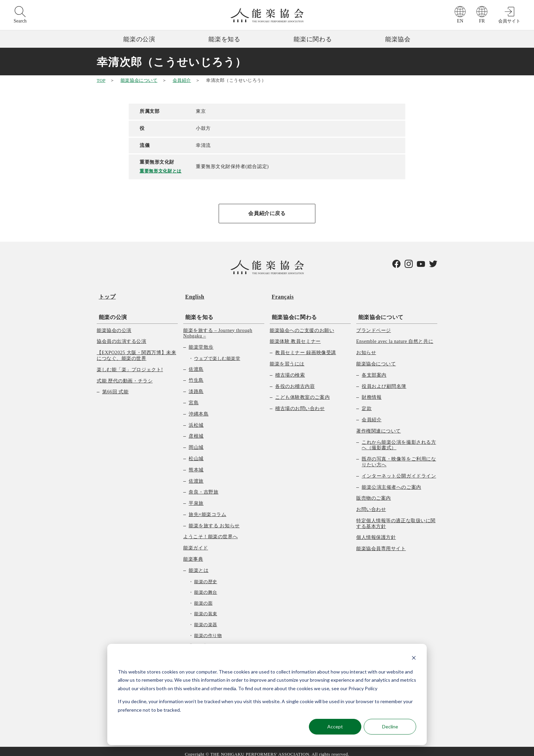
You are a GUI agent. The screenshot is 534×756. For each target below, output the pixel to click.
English (193, 295)
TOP (101, 80)
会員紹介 (182, 80)
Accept (335, 727)
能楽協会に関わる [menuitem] (292, 311)
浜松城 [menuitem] (196, 419)
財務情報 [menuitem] (372, 392)
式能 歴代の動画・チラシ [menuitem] (125, 375)
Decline (390, 727)
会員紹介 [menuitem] (372, 414)
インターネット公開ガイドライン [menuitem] (399, 470)
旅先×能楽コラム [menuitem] (207, 509)
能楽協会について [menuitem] (379, 311)
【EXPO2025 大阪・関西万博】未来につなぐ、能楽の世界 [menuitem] (136, 350)
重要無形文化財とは (162, 171)
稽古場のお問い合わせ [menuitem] (300, 403)
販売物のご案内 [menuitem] (374, 493)
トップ (105, 295)
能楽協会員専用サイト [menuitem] (381, 543)
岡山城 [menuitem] (196, 442)
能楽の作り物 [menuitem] (208, 630)
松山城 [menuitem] (196, 453)
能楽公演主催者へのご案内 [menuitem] (391, 481)
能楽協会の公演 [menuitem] (114, 325)
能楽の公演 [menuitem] (111, 311)
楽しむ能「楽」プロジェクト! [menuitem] (130, 364)
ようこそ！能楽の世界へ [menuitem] (210, 531)
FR (482, 21)
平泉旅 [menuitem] (196, 497)
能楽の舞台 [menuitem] (206, 587)
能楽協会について (139, 80)
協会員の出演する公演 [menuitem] (122, 336)
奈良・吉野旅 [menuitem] (203, 487)
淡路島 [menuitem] (196, 386)
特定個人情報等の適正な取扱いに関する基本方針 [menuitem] (396, 518)
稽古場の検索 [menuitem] (290, 369)
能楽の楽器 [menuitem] (206, 619)
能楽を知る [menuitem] (197, 311)
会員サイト (509, 21)
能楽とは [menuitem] (199, 565)
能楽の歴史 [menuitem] (206, 576)
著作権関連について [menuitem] (379, 425)
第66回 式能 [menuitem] (115, 386)
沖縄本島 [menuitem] (199, 408)
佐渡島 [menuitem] (196, 364)
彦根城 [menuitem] (196, 431)
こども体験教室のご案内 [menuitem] (302, 392)
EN (460, 21)
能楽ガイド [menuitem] (196, 542)
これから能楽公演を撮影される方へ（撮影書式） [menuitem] (399, 439)
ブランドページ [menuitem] (374, 325)
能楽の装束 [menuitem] (206, 608)
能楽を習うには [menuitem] (287, 358)
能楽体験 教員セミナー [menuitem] (295, 336)
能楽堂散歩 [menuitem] (201, 341)
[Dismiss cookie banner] (414, 659)
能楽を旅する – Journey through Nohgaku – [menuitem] (218, 328)
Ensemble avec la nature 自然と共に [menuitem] (395, 336)
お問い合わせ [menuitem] (371, 504)
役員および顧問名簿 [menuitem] (384, 381)
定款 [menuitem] (367, 403)
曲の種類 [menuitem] (199, 641)
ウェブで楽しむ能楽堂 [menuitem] (217, 353)
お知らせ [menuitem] (366, 347)
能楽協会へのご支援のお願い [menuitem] (302, 325)
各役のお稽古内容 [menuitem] (295, 381)
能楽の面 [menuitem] (203, 597)
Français (281, 295)
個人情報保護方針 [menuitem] (376, 532)
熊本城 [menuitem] (196, 464)
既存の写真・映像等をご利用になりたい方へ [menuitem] (399, 456)
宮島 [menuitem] (194, 397)
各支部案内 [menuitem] (374, 369)
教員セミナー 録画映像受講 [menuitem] (306, 347)
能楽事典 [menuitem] (193, 553)
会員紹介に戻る (267, 214)
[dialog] (267, 694)
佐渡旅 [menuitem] (196, 475)
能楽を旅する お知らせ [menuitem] (214, 520)
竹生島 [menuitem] (196, 375)
